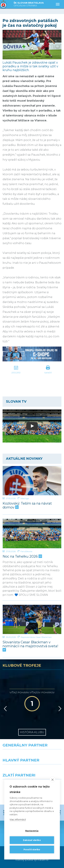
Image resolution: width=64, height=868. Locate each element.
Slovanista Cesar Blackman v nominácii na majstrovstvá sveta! (30, 646)
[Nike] (32, 755)
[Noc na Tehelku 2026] (32, 534)
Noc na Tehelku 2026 (22, 556)
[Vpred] (59, 709)
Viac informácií (18, 820)
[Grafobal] (16, 770)
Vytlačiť (48, 373)
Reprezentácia (28, 637)
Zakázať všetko (32, 840)
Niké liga (25, 498)
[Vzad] (5, 709)
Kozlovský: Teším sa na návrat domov (27, 505)
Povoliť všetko (32, 850)
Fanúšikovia (26, 551)
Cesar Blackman (44, 637)
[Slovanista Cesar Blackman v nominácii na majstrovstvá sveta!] (32, 619)
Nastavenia (32, 831)
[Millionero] (48, 770)
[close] (52, 780)
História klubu (32, 732)
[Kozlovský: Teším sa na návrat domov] (32, 481)
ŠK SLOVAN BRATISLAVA (29, 4)
